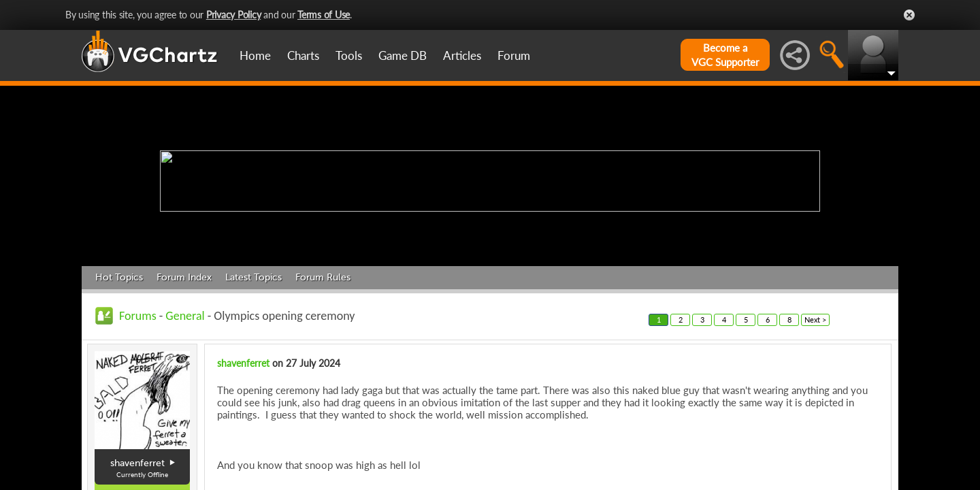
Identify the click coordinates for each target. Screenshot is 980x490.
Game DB (403, 55)
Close (909, 15)
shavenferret (243, 363)
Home (255, 55)
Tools (349, 55)
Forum (514, 55)
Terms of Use (324, 15)
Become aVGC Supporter (725, 55)
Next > (815, 320)
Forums (138, 316)
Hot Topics (119, 277)
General (185, 316)
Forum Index (184, 277)
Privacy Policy (234, 15)
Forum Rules (323, 277)
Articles (462, 55)
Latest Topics (254, 277)
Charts (303, 55)
